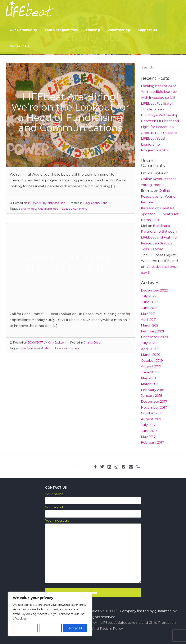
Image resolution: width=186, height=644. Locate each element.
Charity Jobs (99, 203)
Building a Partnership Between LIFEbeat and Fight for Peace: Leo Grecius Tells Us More (159, 237)
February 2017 (152, 442)
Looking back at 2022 (158, 86)
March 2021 (150, 325)
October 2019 (152, 361)
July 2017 (148, 425)
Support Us (147, 30)
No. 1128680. (109, 611)
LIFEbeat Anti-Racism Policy (100, 629)
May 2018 (148, 378)
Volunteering (119, 30)
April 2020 (149, 349)
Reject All (50, 628)
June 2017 (149, 431)
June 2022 (150, 302)
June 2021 (149, 308)
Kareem (148, 208)
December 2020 (154, 337)
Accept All (75, 628)
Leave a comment (74, 209)
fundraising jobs (48, 209)
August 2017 (151, 419)
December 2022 (154, 290)
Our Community (23, 30)
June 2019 (149, 372)
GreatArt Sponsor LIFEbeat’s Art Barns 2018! (160, 214)
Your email (54, 507)
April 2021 (149, 320)
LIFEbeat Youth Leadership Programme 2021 (155, 144)
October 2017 (152, 413)
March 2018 (150, 384)
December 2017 (154, 401)
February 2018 (153, 390)
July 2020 (149, 343)
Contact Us (19, 46)
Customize (25, 628)
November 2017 (154, 407)
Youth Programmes (61, 30)
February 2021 (152, 331)
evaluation (44, 348)
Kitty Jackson (56, 203)
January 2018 (152, 396)
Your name (54, 494)
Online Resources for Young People (158, 196)
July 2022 (149, 296)
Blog (86, 203)
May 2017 (148, 437)
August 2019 (151, 366)
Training (93, 30)
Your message (57, 520)
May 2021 (148, 314)
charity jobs (28, 209)
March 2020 (151, 355)
